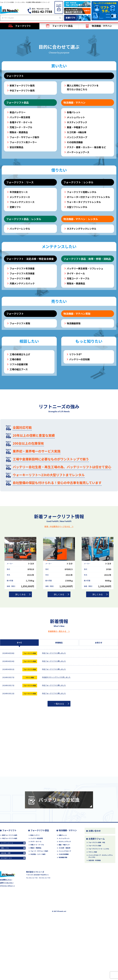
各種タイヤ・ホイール (21, 168)
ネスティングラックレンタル (82, 274)
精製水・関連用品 (36, 893)
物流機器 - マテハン (68, 876)
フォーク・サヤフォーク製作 (24, 183)
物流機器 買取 (63, 903)
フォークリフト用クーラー (23, 188)
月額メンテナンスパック (22, 329)
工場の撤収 (15, 405)
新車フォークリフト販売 (22, 131)
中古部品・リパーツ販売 (38, 900)
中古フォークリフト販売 (22, 136)
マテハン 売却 (93, 897)
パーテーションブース (78, 198)
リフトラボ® (76, 400)
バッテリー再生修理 (20, 163)
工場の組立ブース (19, 415)
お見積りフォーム (97, 884)
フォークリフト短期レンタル (82, 237)
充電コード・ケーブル (21, 173)
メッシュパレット (76, 163)
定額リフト (15, 252)
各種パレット (74, 158)
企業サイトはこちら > (7, 928)
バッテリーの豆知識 (79, 405)
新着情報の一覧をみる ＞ (59, 677)
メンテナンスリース (20, 242)
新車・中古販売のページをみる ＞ (59, 572)
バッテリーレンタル (20, 274)
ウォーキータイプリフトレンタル (84, 247)
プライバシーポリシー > (7, 931)
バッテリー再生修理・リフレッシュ (85, 314)
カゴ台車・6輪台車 (65, 893)
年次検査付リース (19, 237)
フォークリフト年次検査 (22, 314)
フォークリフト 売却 (95, 891)
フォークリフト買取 (20, 369)
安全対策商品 (16, 193)
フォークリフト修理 (20, 324)
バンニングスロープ (77, 183)
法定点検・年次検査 (95, 906)
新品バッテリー (18, 158)
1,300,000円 (105, 632)
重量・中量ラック (64, 890)
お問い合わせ (95, 876)
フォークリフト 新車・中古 (97, 888)
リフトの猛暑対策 (19, 410)
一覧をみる (59, 749)
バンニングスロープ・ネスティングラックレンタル (101, 901)
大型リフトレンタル (77, 252)
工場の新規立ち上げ (20, 400)
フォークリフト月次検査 (22, 319)
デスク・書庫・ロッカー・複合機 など (86, 193)
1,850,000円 (27, 632)
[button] (55, 73)
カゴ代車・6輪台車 (77, 178)
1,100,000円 (66, 632)
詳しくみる (20, 640)
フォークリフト (9, 876)
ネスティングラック (77, 168)
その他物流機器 (75, 188)
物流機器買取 (74, 369)
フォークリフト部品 (40, 876)
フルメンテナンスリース (22, 247)
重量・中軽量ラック (77, 173)
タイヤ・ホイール (76, 319)
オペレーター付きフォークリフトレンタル (88, 242)
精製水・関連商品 (19, 178)
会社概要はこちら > (6, 925)
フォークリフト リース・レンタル (99, 894)
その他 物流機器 (64, 900)
